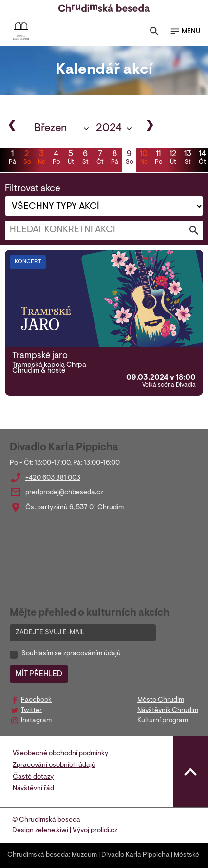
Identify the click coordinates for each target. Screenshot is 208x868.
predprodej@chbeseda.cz (64, 493)
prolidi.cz (104, 831)
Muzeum (84, 855)
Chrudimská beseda (38, 855)
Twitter (31, 711)
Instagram (36, 721)
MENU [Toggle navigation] (185, 31)
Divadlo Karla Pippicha (135, 855)
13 (188, 158)
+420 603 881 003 (53, 478)
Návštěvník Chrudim (168, 711)
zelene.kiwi (52, 831)
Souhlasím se (71, 654)
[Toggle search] (154, 33)
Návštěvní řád (33, 789)
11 (158, 158)
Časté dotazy (33, 777)
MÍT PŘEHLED (39, 674)
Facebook (36, 700)
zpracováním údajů (92, 654)
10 (144, 158)
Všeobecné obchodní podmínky (60, 754)
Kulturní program (163, 721)
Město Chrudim (161, 700)
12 (173, 158)
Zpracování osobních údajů (54, 765)
